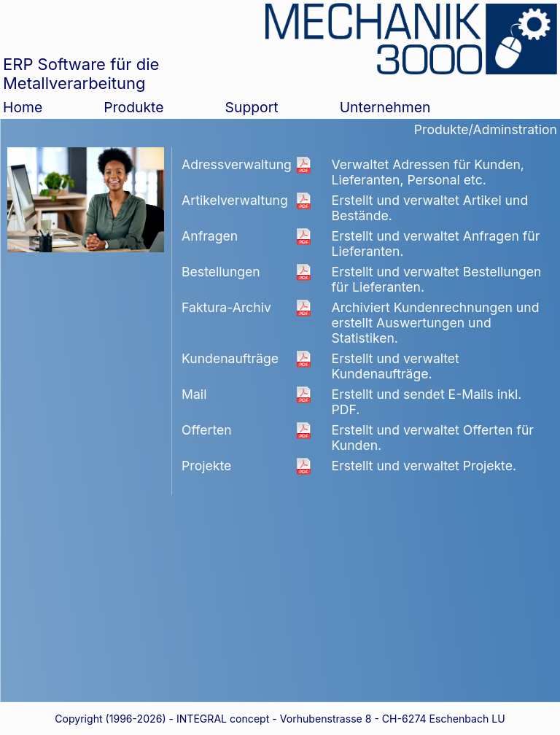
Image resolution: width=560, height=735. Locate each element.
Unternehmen (385, 107)
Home (23, 107)
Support (252, 107)
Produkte (133, 107)
